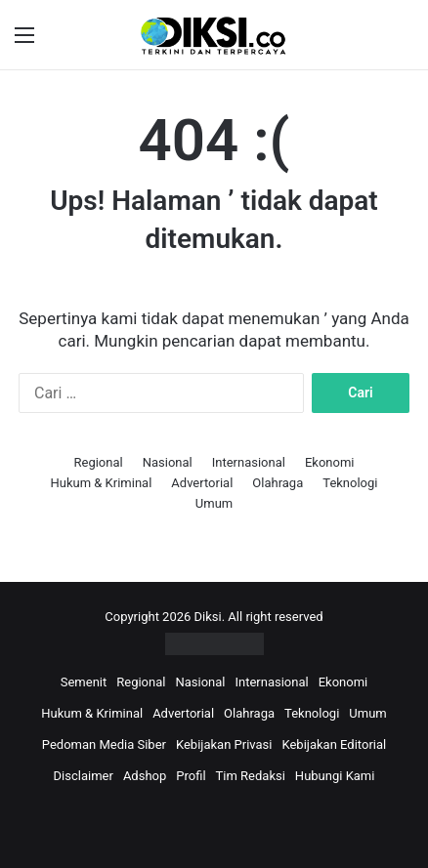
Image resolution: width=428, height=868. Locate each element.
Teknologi (350, 483)
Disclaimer (84, 776)
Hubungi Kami (335, 776)
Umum (214, 503)
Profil (191, 776)
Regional (98, 462)
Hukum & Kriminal (101, 483)
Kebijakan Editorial (334, 744)
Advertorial (202, 483)
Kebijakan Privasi (224, 744)
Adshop (145, 776)
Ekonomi (330, 462)
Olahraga (278, 483)
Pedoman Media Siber (104, 744)
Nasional (168, 462)
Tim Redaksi (251, 776)
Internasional (249, 462)
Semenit (84, 682)
